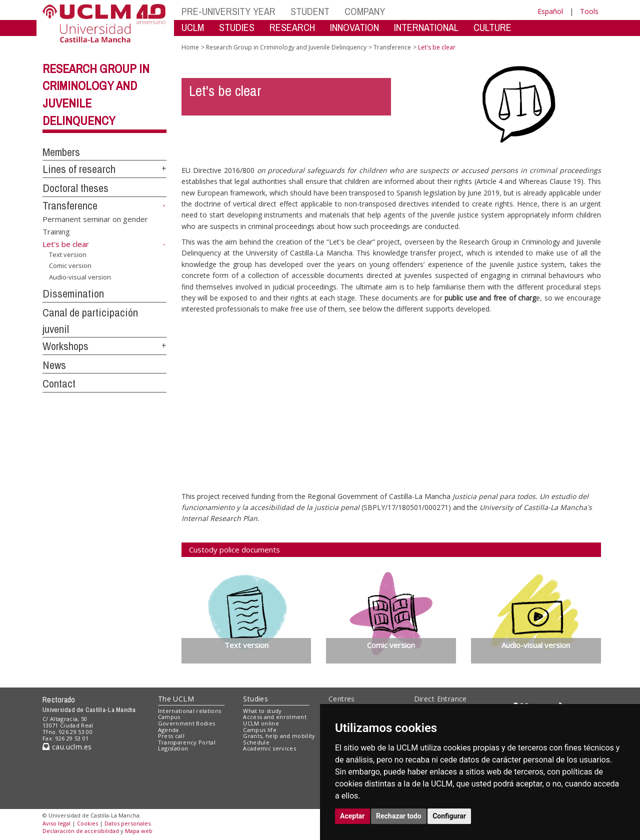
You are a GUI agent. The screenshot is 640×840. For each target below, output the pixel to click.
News (54, 365)
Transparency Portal (187, 742)
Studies (255, 699)
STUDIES (237, 27)
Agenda (168, 730)
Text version (68, 254)
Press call (171, 736)
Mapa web (139, 831)
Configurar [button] (449, 816)
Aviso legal (56, 823)
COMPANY (365, 11)
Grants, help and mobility (279, 736)
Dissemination (73, 293)
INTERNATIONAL (426, 27)
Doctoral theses (75, 188)
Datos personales (127, 823)
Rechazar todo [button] (399, 816)
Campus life (260, 730)
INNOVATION (354, 27)
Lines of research (79, 169)
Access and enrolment (275, 717)
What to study (262, 711)
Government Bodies (187, 723)
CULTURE (492, 27)
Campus (169, 717)
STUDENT (310, 11)
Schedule (256, 742)
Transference (70, 205)
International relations (190, 711)
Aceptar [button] (352, 816)
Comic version (70, 265)
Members (61, 152)
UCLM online (261, 723)
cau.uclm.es (67, 747)
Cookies (87, 823)
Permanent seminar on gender (95, 218)
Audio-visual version (80, 277)
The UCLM (176, 699)
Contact (59, 383)
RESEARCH (292, 27)
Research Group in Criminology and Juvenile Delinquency (286, 47)
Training (56, 231)
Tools (589, 11)
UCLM (193, 27)
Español (550, 11)
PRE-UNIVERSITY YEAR (228, 11)
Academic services (269, 748)
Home (190, 47)
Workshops (65, 346)
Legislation (173, 748)
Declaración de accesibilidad (81, 831)
